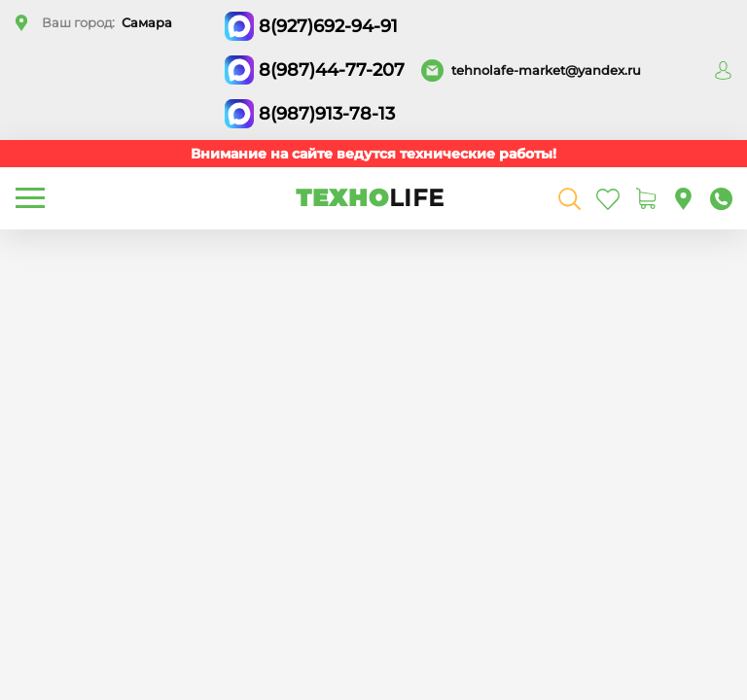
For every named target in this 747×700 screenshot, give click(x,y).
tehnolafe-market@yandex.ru (546, 70)
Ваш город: (107, 22)
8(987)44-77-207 (332, 70)
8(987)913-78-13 (327, 114)
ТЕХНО (370, 198)
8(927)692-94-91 (328, 26)
